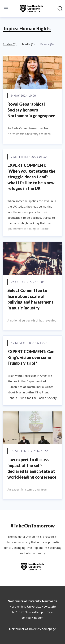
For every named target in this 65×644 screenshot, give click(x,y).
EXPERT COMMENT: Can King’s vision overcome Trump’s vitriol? (31, 357)
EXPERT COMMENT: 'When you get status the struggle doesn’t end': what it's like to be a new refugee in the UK (31, 177)
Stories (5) (10, 44)
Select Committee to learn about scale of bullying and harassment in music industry (30, 299)
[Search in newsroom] (60, 9)
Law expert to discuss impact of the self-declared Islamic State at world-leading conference (32, 468)
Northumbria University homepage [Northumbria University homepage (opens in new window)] (32, 629)
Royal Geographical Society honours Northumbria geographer (31, 110)
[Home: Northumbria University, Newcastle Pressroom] (31, 9)
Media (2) (28, 44)
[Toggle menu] (6, 9)
